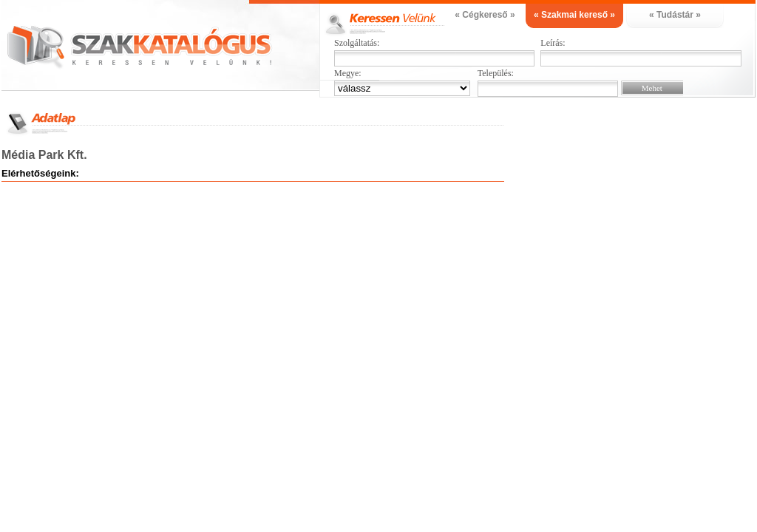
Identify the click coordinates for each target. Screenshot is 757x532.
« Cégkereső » (485, 15)
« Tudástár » (675, 15)
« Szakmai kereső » (574, 15)
